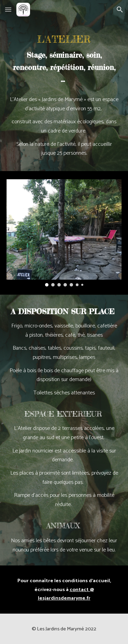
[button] (8, 9)
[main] (64, 59)
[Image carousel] (64, 233)
